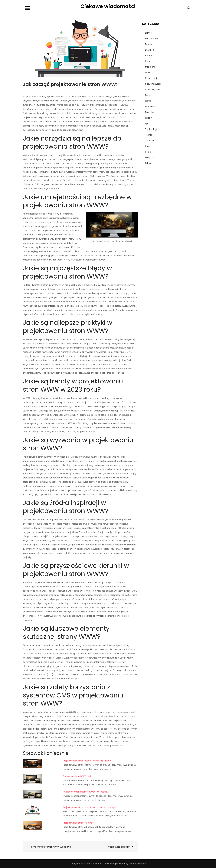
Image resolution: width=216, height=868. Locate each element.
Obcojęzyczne (153, 90)
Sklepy (148, 118)
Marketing (150, 67)
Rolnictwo (150, 112)
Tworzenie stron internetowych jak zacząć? (86, 792)
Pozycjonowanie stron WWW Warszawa (50, 847)
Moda (148, 73)
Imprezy (149, 61)
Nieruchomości (153, 84)
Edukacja (150, 50)
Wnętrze (150, 158)
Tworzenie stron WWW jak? (77, 776)
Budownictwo (152, 38)
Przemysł (150, 107)
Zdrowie (149, 163)
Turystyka (150, 141)
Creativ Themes (137, 864)
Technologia (152, 129)
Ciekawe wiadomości (108, 6)
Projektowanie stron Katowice (78, 823)
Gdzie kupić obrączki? (119, 847)
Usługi (148, 152)
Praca (148, 95)
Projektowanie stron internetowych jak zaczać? (88, 761)
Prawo (148, 101)
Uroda (148, 146)
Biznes (148, 33)
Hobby (148, 55)
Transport (150, 135)
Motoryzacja (152, 78)
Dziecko (149, 44)
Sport (148, 124)
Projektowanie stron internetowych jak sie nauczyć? (90, 807)
